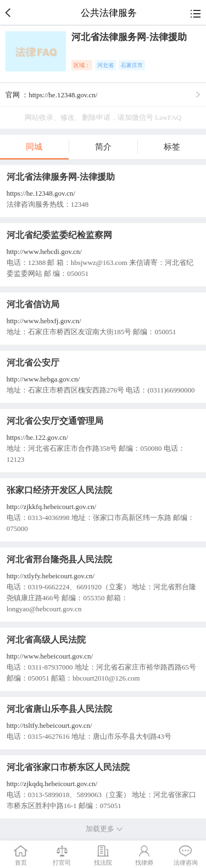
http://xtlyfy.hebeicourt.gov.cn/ (51, 576)
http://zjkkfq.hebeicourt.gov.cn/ (51, 507)
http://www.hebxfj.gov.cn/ (44, 321)
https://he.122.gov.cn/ (37, 437)
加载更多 (103, 829)
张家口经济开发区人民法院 (59, 490)
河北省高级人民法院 (46, 640)
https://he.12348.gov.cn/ (41, 193)
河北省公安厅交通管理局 (55, 421)
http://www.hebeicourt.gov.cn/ (50, 656)
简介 (103, 147)
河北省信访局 (33, 304)
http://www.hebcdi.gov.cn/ (44, 251)
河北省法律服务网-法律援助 (61, 177)
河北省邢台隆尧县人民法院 (59, 559)
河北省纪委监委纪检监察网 (59, 235)
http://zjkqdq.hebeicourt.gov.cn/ (52, 784)
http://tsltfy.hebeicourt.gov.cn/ (49, 725)
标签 (172, 147)
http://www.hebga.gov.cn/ (43, 379)
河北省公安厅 (33, 363)
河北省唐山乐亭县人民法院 (59, 709)
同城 (34, 147)
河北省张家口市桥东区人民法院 (68, 767)
